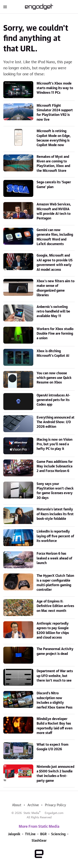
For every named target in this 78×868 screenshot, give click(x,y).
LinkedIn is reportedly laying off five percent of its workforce (55, 536)
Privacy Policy (55, 805)
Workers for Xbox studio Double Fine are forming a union (55, 334)
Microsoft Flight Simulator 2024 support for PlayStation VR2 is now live (55, 113)
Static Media (31, 813)
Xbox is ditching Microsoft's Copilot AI (53, 353)
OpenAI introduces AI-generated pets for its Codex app (53, 400)
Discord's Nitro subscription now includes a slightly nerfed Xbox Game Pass (54, 700)
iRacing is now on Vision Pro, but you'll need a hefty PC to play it (54, 444)
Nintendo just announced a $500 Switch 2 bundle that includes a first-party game (55, 774)
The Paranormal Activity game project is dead (55, 651)
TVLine (30, 834)
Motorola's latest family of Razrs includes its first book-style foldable (55, 514)
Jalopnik (14, 834)
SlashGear (39, 841)
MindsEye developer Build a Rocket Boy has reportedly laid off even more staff (54, 726)
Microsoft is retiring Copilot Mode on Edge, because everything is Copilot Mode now (54, 138)
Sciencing (58, 834)
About (17, 805)
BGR (43, 834)
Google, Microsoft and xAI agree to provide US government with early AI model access (55, 263)
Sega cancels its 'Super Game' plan (54, 185)
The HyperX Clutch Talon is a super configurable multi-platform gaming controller (55, 583)
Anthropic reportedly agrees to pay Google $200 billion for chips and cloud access (53, 631)
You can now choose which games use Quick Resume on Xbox (54, 378)
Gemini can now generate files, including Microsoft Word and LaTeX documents (55, 237)
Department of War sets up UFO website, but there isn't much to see (55, 676)
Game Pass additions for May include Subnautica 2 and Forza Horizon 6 (55, 466)
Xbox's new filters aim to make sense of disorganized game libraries (56, 288)
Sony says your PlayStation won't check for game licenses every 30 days (55, 491)
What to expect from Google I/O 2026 (53, 747)
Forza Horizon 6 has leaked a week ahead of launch (54, 558)
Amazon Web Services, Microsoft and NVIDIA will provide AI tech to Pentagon (54, 211)
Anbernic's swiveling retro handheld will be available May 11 (53, 312)
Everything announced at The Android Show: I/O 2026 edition (56, 422)
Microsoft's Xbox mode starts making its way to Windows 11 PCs (55, 88)
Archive (33, 805)
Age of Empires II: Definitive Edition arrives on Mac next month (55, 606)
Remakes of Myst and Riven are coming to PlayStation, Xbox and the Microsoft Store (53, 164)
